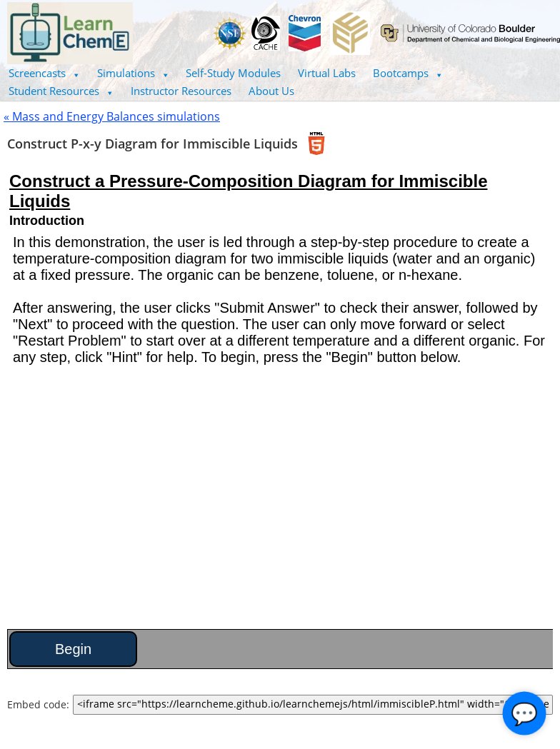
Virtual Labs (327, 73)
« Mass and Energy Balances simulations (112, 116)
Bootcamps (408, 73)
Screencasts (44, 73)
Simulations (133, 73)
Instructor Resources (181, 91)
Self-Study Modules (233, 73)
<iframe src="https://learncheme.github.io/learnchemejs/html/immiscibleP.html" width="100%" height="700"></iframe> (313, 705)
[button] (44, 73)
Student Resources (61, 91)
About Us (271, 91)
